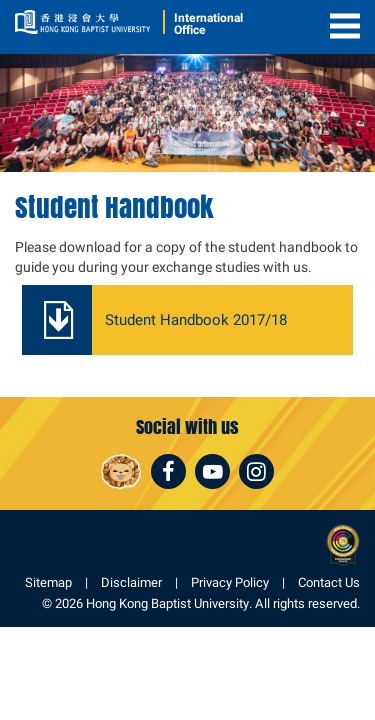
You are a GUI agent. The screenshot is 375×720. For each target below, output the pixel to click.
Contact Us (329, 582)
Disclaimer (131, 582)
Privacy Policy (230, 582)
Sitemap (48, 582)
